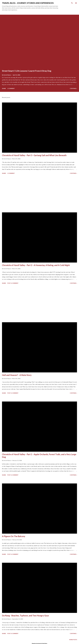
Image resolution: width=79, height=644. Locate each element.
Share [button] (4, 88)
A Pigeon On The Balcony (14, 536)
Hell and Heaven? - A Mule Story (17, 375)
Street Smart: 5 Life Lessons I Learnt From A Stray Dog (27, 71)
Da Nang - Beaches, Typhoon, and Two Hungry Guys (25, 616)
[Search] (72, 3)
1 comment (11, 88)
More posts (73, 640)
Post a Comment (13, 283)
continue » (73, 88)
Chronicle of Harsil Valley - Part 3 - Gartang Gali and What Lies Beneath (34, 155)
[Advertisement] (39, 194)
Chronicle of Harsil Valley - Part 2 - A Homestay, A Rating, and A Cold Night (36, 265)
